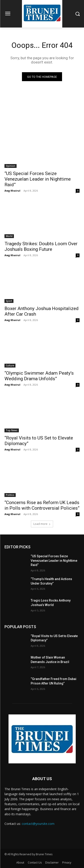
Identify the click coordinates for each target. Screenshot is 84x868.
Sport (9, 301)
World (9, 236)
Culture (10, 365)
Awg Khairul (12, 191)
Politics (10, 495)
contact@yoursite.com (38, 824)
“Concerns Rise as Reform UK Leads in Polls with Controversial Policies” (42, 505)
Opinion (11, 166)
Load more (42, 524)
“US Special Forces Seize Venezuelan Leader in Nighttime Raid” (38, 179)
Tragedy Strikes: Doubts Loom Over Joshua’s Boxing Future (41, 246)
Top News (12, 430)
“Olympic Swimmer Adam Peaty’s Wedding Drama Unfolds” (39, 376)
